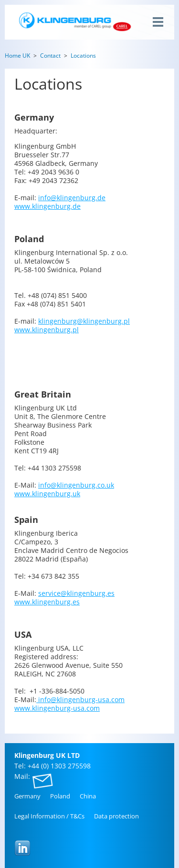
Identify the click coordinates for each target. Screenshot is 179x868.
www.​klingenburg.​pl (47, 330)
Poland (60, 796)
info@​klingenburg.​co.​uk (76, 485)
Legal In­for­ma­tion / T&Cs (49, 816)
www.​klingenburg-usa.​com (57, 708)
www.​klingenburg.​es (47, 602)
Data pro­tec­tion (116, 816)
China (88, 796)
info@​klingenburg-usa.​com (80, 700)
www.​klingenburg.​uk (47, 494)
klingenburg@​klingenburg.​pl (84, 321)
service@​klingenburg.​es (76, 593)
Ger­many (27, 796)
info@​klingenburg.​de (72, 198)
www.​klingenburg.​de (47, 206)
